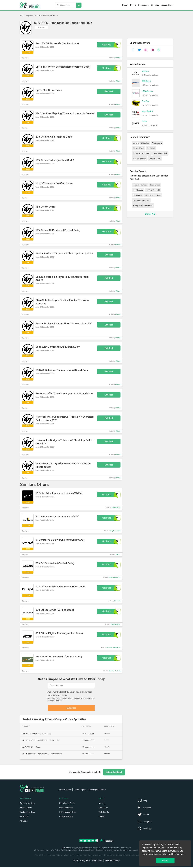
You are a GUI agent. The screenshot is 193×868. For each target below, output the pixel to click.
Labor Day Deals (66, 808)
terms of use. (178, 854)
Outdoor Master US (115, 578)
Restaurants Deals (28, 813)
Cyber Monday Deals (68, 813)
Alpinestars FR (116, 508)
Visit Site (41, 27)
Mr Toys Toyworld (153, 190)
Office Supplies (155, 158)
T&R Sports (146, 81)
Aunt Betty (149, 195)
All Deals (24, 822)
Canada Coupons (80, 790)
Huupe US (117, 601)
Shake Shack (155, 185)
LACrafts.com (148, 91)
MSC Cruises (138, 190)
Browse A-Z (150, 214)
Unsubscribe (51, 696)
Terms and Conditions (112, 861)
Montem (145, 71)
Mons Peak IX (148, 111)
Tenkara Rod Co (116, 624)
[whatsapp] (159, 50)
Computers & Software (142, 153)
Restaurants (143, 5)
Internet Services (139, 158)
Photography (157, 143)
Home (125, 5)
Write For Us (104, 813)
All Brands (24, 817)
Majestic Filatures (140, 185)
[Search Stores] (79, 5)
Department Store (160, 153)
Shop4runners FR (115, 531)
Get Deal (109, 91)
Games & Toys (139, 148)
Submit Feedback (114, 773)
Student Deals (26, 808)
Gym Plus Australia (115, 671)
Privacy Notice (85, 861)
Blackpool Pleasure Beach (143, 206)
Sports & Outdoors (42, 15)
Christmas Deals (66, 817)
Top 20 (133, 5)
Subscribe (71, 708)
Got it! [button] (165, 861)
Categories (166, 5)
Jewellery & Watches (141, 143)
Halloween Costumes (141, 200)
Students (155, 5)
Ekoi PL (118, 554)
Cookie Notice (97, 861)
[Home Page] (22, 16)
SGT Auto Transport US (113, 648)
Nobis (159, 195)
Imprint (101, 817)
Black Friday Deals (67, 804)
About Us (102, 804)
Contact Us (103, 808)
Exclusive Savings (27, 804)
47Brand (55, 15)
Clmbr (144, 121)
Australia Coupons (65, 790)
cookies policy (161, 854)
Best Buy (145, 101)
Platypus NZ (138, 195)
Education (151, 148)
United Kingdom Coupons (97, 790)
